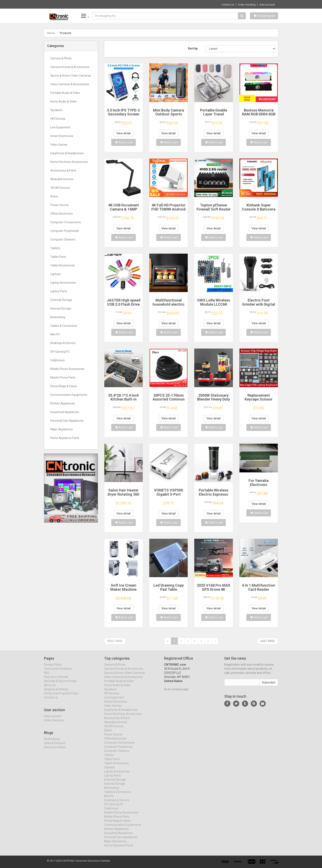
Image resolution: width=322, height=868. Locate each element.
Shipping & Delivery (56, 693)
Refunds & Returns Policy (60, 684)
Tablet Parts (58, 257)
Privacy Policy (53, 668)
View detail (124, 133)
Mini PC (55, 334)
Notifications (52, 742)
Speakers (56, 110)
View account (267, 5)
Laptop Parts (59, 291)
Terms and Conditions (58, 672)
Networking (58, 317)
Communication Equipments (69, 395)
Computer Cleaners (63, 239)
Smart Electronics (62, 136)
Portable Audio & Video (65, 93)
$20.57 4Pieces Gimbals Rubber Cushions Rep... (104, 4)
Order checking (247, 5)
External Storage (61, 300)
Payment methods (56, 680)
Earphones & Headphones (67, 153)
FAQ (47, 676)
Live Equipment (60, 127)
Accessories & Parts (63, 170)
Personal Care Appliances (67, 421)
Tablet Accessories (63, 265)
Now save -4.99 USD (60, 4)
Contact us (228, 5)
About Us (50, 688)
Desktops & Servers (63, 343)
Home (51, 33)
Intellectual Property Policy (61, 697)
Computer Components (66, 222)
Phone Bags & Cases (64, 386)
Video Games (59, 145)
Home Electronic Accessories (69, 162)
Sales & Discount (55, 746)
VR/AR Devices (60, 188)
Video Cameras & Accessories (70, 84)
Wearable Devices (62, 179)
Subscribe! (269, 686)
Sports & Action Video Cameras (71, 76)
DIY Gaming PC (60, 352)
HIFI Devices (58, 119)
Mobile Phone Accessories (67, 369)
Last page (267, 641)
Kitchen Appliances (63, 403)
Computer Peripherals (65, 231)
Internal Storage (61, 309)
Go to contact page (176, 693)
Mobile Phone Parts (63, 378)
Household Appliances (65, 412)
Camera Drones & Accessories (70, 67)
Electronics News (55, 750)
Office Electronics (62, 214)
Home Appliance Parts (65, 438)
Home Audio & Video (64, 101)
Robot (54, 196)
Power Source (59, 205)
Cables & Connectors (64, 326)
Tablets (55, 248)
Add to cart (124, 142)
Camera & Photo (61, 58)
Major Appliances (62, 429)
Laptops (56, 274)
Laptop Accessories (63, 283)
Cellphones (57, 360)
